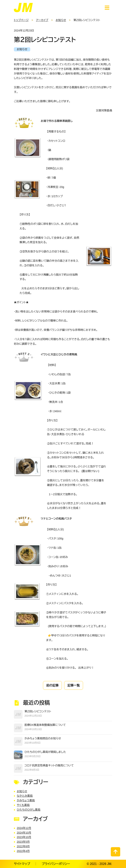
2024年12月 (24, 828)
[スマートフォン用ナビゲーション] (107, 8)
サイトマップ (22, 864)
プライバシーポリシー (56, 864)
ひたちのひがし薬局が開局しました (45, 752)
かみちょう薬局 (26, 800)
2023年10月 (24, 837)
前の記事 (52, 685)
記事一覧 (74, 685)
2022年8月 (23, 846)
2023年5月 (23, 842)
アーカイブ (42, 20)
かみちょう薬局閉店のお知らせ (43, 738)
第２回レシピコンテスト (38, 711)
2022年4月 (23, 851)
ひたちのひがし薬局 (29, 810)
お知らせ (61, 20)
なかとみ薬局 (25, 796)
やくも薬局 (23, 805)
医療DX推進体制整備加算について (45, 725)
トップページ (21, 20)
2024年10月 (24, 833)
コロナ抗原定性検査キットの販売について (49, 765)
